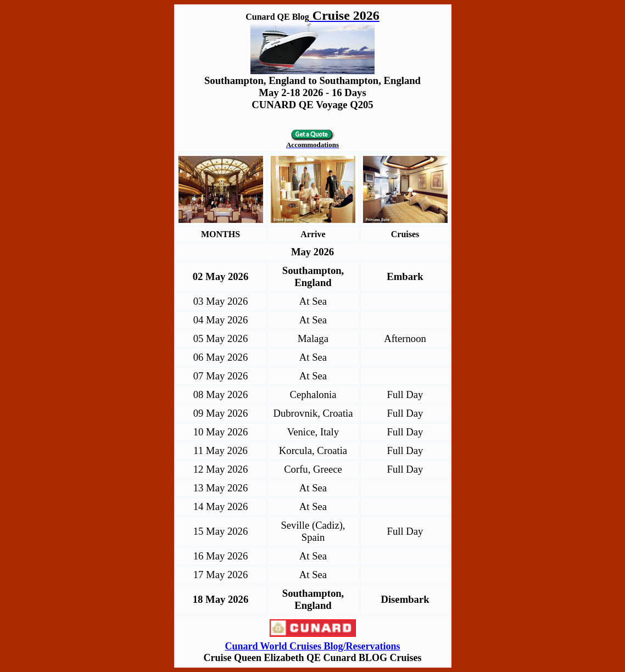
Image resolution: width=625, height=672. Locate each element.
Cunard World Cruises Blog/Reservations (312, 646)
